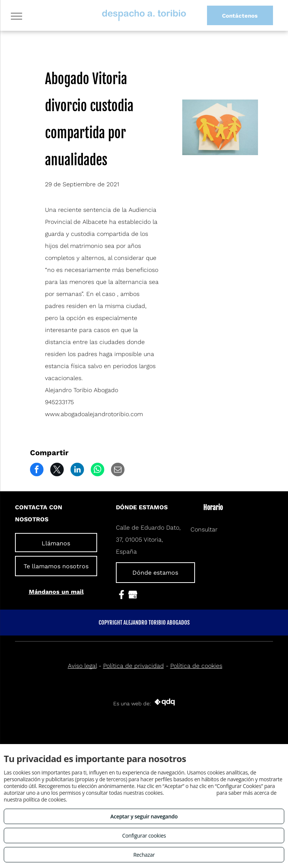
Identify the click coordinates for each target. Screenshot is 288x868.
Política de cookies (196, 666)
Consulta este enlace (190, 793)
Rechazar (144, 855)
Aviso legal (82, 666)
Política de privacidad (133, 666)
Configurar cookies (144, 836)
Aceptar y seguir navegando (144, 816)
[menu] (16, 16)
